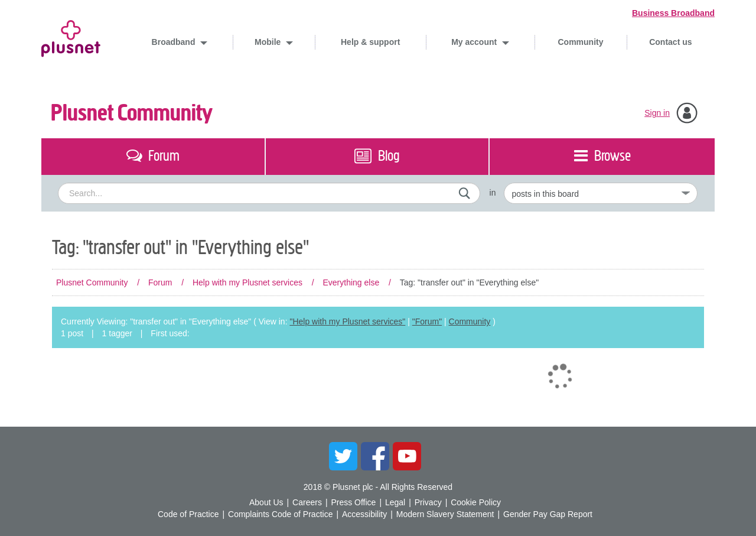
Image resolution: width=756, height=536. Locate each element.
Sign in (657, 113)
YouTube (407, 456)
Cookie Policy (476, 502)
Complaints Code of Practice (280, 514)
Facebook (375, 456)
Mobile (269, 42)
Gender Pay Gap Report (548, 514)
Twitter (343, 456)
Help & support (370, 42)
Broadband (175, 42)
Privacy (428, 502)
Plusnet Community (132, 113)
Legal (395, 502)
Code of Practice (188, 514)
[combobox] (269, 193)
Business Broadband (673, 13)
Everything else (351, 282)
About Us (266, 502)
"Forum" (427, 321)
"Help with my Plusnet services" (347, 321)
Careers (307, 502)
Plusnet (71, 36)
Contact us (670, 42)
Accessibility (364, 514)
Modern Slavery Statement (445, 514)
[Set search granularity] (601, 193)
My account (475, 42)
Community (581, 42)
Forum (160, 282)
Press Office (353, 502)
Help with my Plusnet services (247, 282)
